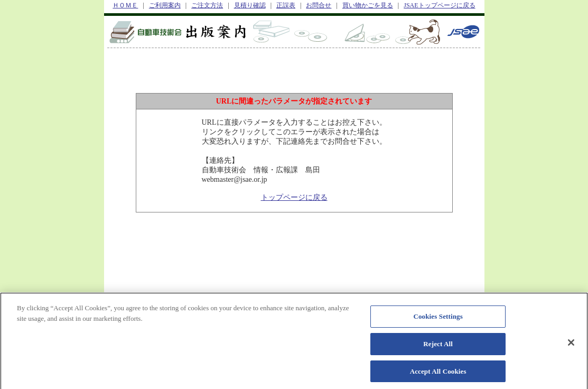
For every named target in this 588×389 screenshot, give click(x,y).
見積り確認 (250, 5)
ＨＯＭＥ (125, 5)
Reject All (438, 346)
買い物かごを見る (368, 5)
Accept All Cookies (438, 373)
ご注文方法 (207, 5)
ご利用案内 (165, 5)
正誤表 (286, 5)
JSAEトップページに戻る (439, 5)
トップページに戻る (294, 197)
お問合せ (319, 5)
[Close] (571, 345)
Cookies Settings (438, 319)
